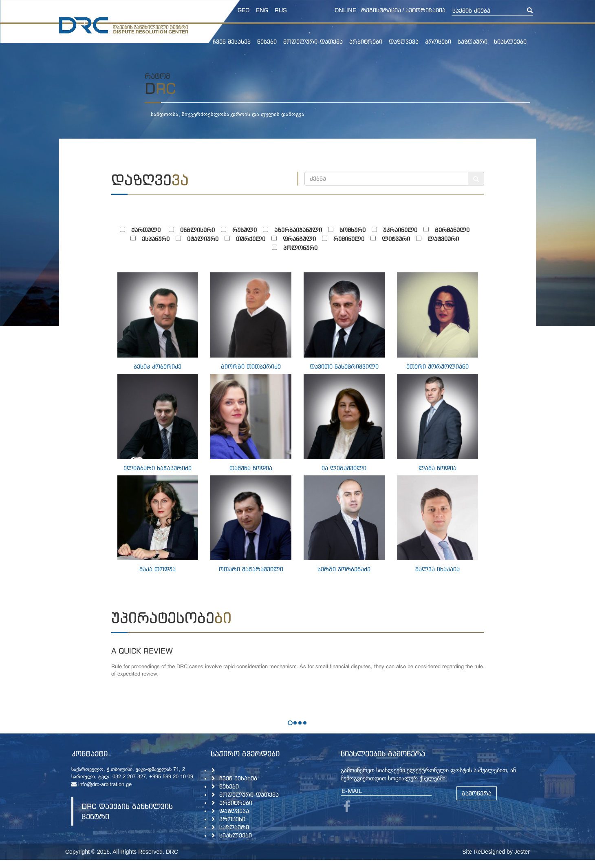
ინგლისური (195, 230)
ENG (262, 10)
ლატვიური (441, 239)
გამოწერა (477, 793)
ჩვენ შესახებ (232, 41)
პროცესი (438, 41)
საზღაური (473, 41)
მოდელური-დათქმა (313, 41)
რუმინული (346, 239)
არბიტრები (366, 41)
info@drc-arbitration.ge (101, 785)
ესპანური (153, 239)
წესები (267, 41)
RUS (281, 10)
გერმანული (450, 230)
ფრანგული (297, 239)
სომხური (350, 230)
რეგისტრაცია (381, 10)
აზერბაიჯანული (295, 230)
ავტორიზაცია (425, 10)
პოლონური (298, 248)
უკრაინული (398, 230)
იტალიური (200, 239)
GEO (244, 10)
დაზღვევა (404, 41)
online (345, 10)
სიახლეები (510, 41)
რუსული (242, 230)
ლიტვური (393, 239)
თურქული (248, 239)
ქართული (144, 230)
